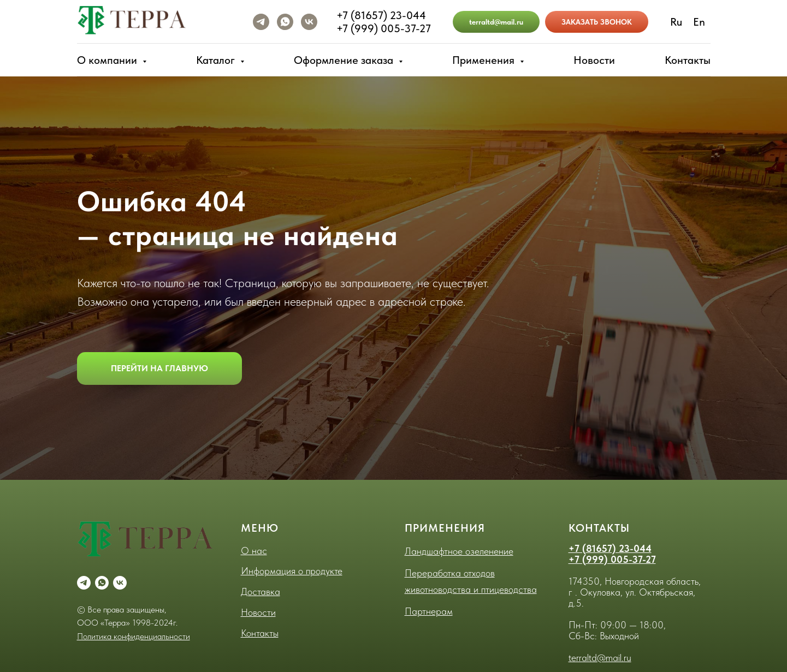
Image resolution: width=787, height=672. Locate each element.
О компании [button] (108, 60)
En (699, 22)
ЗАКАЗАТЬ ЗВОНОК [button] (597, 22)
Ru (676, 22)
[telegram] (261, 22)
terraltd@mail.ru (496, 22)
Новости (594, 60)
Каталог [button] (217, 60)
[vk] (309, 22)
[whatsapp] (285, 22)
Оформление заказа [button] (345, 60)
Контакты (688, 60)
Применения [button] (485, 60)
